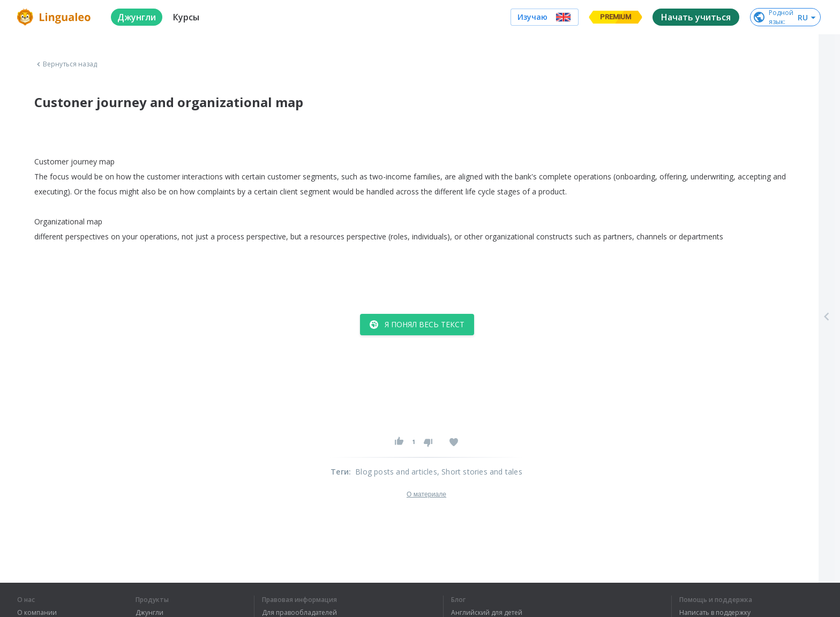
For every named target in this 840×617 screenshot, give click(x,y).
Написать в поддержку (715, 613)
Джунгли (149, 613)
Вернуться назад (66, 64)
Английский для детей (487, 613)
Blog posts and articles (396, 472)
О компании (37, 613)
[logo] (55, 17)
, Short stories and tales (480, 472)
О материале (426, 494)
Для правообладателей (299, 613)
